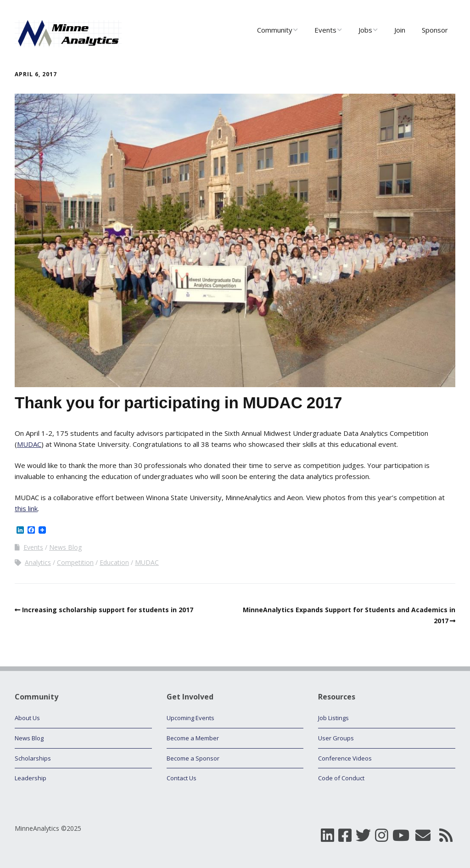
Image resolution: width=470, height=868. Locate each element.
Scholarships (33, 758)
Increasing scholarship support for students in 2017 (108, 610)
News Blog (65, 547)
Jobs (365, 30)
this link (26, 508)
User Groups (336, 738)
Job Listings (333, 718)
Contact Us (182, 778)
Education (114, 562)
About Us (27, 718)
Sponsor (435, 30)
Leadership (31, 778)
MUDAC (29, 444)
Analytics (38, 562)
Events (325, 30)
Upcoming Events (190, 718)
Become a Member (193, 738)
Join (400, 30)
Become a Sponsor (193, 758)
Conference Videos (345, 758)
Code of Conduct (341, 778)
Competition (75, 562)
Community (275, 30)
